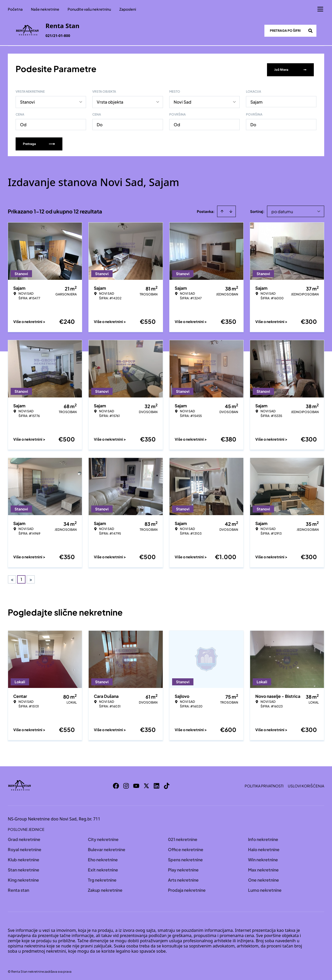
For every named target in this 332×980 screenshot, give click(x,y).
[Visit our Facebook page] (116, 784)
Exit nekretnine (103, 868)
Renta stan (18, 888)
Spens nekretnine (185, 858)
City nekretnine (103, 837)
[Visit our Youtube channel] (136, 784)
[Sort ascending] (222, 210)
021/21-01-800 (58, 36)
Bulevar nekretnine (107, 848)
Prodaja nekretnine (187, 888)
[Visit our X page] (146, 784)
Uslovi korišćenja (306, 784)
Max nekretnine (263, 868)
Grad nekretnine (24, 837)
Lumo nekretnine (265, 888)
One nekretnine (263, 878)
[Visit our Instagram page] (126, 784)
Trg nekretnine (102, 878)
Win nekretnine (263, 858)
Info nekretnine (263, 837)
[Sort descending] (231, 210)
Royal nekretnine (25, 848)
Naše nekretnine (45, 9)
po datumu (282, 210)
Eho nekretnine (103, 858)
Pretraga (39, 142)
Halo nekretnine (264, 848)
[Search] (310, 31)
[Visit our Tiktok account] (167, 784)
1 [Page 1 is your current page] (21, 577)
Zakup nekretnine (105, 888)
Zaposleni (128, 9)
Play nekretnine (183, 868)
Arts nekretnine (183, 878)
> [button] (31, 578)
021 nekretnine (183, 837)
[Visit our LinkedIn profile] (157, 784)
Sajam (256, 100)
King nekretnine (23, 878)
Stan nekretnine (24, 868)
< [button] (12, 578)
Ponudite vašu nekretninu (89, 9)
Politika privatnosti (264, 784)
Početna (15, 9)
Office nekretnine (186, 848)
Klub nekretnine (24, 858)
